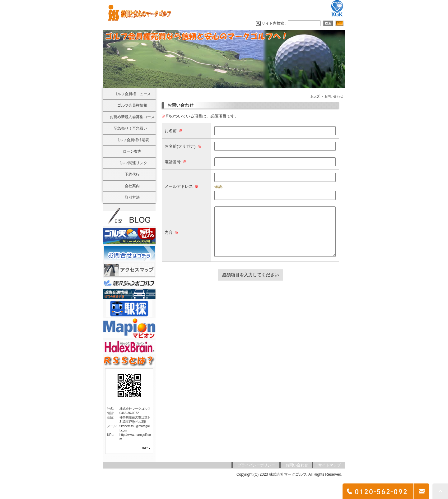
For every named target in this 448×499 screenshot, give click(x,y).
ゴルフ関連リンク (132, 163)
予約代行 (132, 174)
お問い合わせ (297, 465)
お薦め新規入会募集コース (132, 117)
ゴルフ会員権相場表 (132, 140)
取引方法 (132, 197)
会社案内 (132, 186)
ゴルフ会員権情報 (132, 105)
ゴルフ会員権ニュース (132, 94)
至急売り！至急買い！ (132, 128)
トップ (315, 96)
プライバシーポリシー (256, 465)
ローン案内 (132, 151)
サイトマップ (329, 465)
